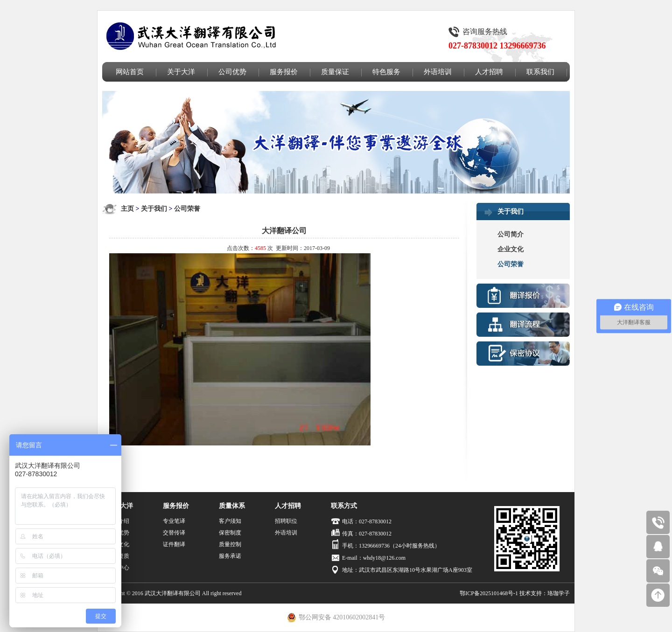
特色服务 (386, 72)
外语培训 (438, 72)
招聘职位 (286, 521)
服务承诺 (230, 556)
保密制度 (230, 533)
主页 (127, 209)
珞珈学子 (559, 593)
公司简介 (511, 234)
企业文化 (511, 249)
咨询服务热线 (485, 31)
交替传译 (174, 533)
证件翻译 (174, 544)
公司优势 (232, 72)
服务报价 (284, 72)
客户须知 (230, 521)
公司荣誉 (187, 209)
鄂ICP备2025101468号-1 (489, 593)
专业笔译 (174, 521)
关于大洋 (181, 72)
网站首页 (130, 72)
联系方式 (344, 506)
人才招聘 (489, 72)
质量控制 (230, 544)
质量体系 (232, 506)
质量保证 (335, 72)
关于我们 (154, 209)
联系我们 (540, 72)
